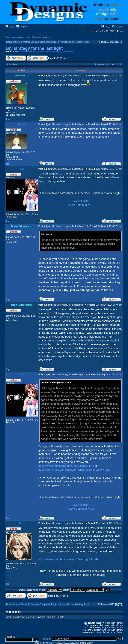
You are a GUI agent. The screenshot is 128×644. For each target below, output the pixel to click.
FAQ (105, 27)
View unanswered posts (18, 37)
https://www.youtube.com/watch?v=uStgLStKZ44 (69, 559)
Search (117, 27)
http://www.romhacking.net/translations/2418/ (66, 466)
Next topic (117, 64)
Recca (48, 52)
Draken (24, 52)
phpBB (50, 643)
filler (41, 52)
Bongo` (57, 52)
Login (10, 27)
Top (8, 119)
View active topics (41, 37)
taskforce (68, 52)
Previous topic (103, 64)
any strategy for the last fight (34, 48)
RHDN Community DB (81, 205)
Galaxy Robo (83, 42)
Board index (12, 42)
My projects (80, 201)
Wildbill (33, 52)
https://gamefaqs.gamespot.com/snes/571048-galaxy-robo (74, 470)
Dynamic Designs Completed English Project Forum (47, 42)
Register (22, 27)
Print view (12, 64)
